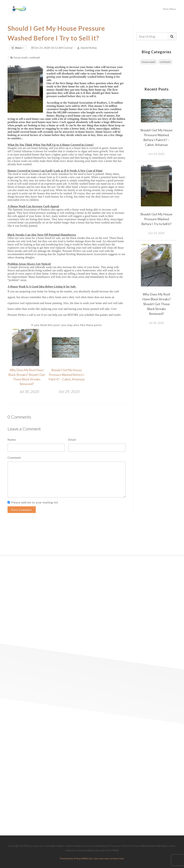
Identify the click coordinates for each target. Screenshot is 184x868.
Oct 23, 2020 (156, 233)
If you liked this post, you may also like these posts (66, 325)
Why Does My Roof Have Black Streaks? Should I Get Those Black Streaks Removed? (157, 304)
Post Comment (22, 510)
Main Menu (170, 9)
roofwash (34, 57)
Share (18, 48)
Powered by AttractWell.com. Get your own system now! (92, 858)
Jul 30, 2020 (29, 392)
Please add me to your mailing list (35, 502)
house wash (21, 57)
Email (72, 439)
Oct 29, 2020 (69, 392)
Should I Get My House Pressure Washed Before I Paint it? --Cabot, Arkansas (67, 375)
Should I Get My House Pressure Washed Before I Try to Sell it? (156, 219)
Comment (14, 457)
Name (12, 439)
